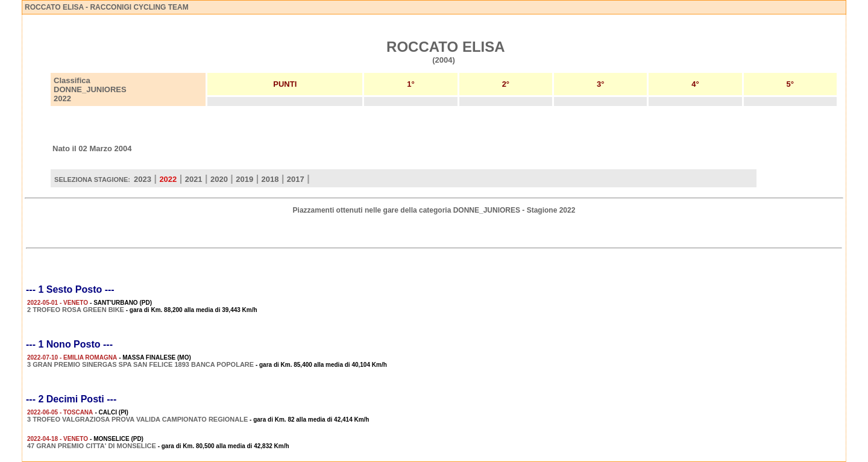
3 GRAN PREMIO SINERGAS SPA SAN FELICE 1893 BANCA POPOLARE (140, 364)
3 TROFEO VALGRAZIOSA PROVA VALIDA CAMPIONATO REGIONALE (137, 419)
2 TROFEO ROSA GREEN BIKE (76, 310)
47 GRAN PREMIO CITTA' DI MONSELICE (92, 446)
